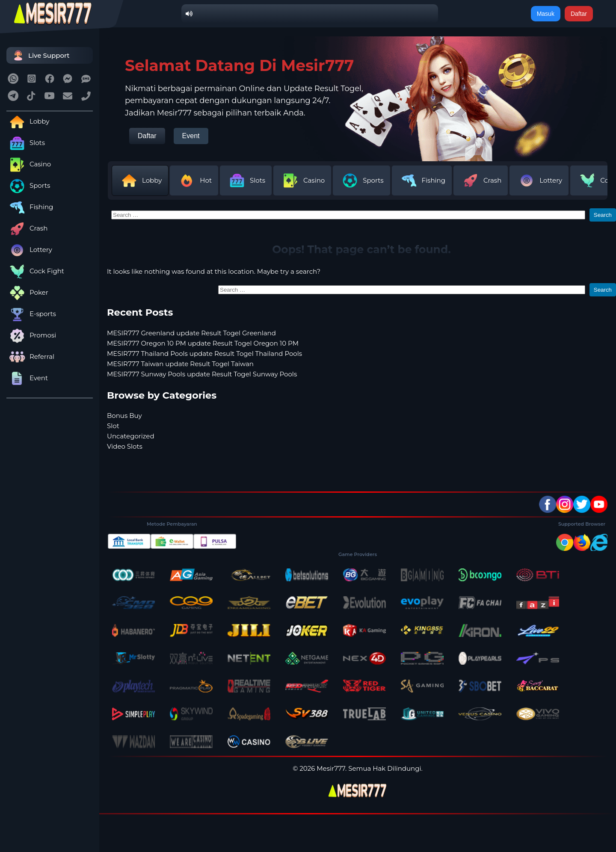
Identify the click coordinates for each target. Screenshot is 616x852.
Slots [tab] (246, 180)
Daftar (579, 14)
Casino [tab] (302, 180)
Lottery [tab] (539, 180)
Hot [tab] (194, 180)
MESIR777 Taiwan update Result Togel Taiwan (180, 364)
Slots (26, 143)
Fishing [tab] (422, 180)
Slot (113, 426)
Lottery (29, 250)
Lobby (28, 121)
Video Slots (125, 446)
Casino (29, 164)
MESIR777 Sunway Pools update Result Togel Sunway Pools (202, 374)
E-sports (31, 314)
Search (603, 215)
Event (27, 378)
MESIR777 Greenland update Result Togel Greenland (191, 333)
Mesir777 (331, 768)
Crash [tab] (481, 180)
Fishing (30, 207)
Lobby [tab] (140, 180)
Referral (30, 356)
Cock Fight (35, 271)
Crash (27, 228)
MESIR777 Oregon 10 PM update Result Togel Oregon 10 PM (203, 343)
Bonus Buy (124, 416)
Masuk (546, 14)
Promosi (31, 335)
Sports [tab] (361, 180)
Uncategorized (131, 436)
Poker (27, 292)
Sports (28, 185)
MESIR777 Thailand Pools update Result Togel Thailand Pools (204, 354)
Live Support (40, 55)
